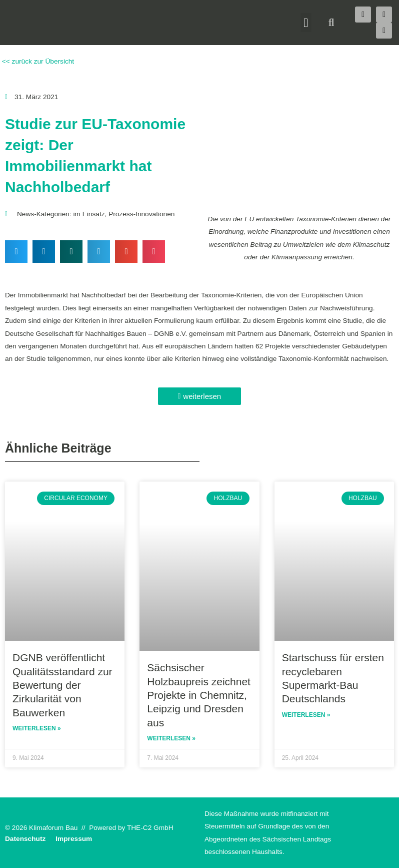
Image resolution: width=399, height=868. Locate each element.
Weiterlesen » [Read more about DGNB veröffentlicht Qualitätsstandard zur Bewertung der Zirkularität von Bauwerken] (37, 728)
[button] (306, 23)
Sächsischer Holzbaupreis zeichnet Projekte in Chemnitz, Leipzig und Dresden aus (199, 695)
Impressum (74, 839)
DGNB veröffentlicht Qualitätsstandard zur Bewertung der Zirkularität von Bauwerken (62, 685)
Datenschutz (25, 839)
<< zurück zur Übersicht (37, 61)
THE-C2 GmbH (150, 828)
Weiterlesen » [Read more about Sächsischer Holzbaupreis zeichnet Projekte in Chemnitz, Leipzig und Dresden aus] (171, 738)
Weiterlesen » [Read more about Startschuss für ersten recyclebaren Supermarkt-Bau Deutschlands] (306, 715)
